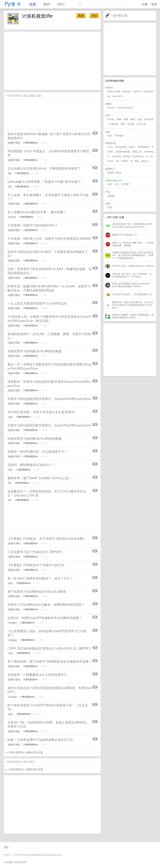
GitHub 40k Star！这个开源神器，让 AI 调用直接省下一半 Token (132, 275)
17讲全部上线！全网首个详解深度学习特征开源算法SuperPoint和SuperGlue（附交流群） (49, 319)
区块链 (131, 124)
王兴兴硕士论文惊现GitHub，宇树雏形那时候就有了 (44, 169)
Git (117, 161)
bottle (125, 161)
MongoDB (121, 147)
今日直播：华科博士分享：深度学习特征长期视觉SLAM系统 (49, 239)
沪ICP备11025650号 (15, 862)
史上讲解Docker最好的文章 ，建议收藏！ (37, 212)
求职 (123, 124)
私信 (81, 16)
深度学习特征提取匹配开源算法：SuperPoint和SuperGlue (49, 399)
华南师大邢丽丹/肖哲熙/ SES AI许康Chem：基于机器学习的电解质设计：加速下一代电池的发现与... (133, 255)
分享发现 (149, 119)
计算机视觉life (31, 143)
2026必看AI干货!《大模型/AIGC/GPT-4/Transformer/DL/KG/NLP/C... (132, 225)
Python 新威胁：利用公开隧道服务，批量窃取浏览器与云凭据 (133, 316)
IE (132, 161)
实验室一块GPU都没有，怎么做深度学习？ (37, 452)
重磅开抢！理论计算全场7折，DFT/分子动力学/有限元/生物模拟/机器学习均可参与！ (133, 305)
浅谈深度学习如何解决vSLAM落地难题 (35, 351)
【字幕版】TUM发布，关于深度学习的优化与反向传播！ (47, 539)
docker (111, 108)
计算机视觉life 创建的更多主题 (25, 752)
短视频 (111, 196)
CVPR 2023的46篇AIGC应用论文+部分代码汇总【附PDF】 (50, 648)
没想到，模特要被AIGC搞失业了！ (32, 465)
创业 (140, 119)
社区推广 (126, 184)
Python (137, 92)
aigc (110, 136)
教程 (47, 4)
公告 (116, 184)
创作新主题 (120, 16)
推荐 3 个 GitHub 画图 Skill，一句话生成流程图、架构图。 (133, 244)
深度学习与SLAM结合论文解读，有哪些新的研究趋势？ (46, 605)
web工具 (137, 152)
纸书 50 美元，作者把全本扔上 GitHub (133, 266)
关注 (94, 16)
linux (110, 147)
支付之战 (141, 124)
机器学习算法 (114, 173)
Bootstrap (138, 156)
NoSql (127, 156)
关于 (6, 848)
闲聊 (119, 119)
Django (127, 92)
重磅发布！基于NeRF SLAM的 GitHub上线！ (39, 478)
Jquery (145, 161)
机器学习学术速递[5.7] (124, 235)
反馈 (110, 184)
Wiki (61, 4)
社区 (33, 4)
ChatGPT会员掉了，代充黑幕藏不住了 (132, 294)
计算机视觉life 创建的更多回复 (26, 769)
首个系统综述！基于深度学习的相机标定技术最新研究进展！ (50, 662)
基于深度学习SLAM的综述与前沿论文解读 (37, 592)
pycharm (118, 96)
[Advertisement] (130, 49)
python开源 (114, 92)
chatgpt (119, 136)
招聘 (126, 119)
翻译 (133, 119)
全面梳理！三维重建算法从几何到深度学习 (37, 675)
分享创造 (114, 124)
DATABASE (143, 147)
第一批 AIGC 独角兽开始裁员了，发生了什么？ (40, 578)
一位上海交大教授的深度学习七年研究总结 (37, 303)
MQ (137, 161)
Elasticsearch (125, 108)
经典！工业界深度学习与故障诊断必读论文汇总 (40, 740)
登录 (154, 4)
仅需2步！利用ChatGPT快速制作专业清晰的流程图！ (45, 618)
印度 (110, 207)
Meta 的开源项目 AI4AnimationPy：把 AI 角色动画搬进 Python (132, 285)
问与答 (111, 119)
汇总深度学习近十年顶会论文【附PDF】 (35, 552)
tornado (117, 156)
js (147, 156)
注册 (145, 4)
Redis (132, 147)
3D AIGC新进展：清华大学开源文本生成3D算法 (41, 412)
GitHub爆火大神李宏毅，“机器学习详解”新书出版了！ (46, 182)
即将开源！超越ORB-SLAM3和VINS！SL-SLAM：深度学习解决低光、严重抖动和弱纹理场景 (49, 288)
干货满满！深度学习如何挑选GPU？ (33, 225)
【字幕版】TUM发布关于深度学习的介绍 (36, 565)
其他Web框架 (123, 152)
